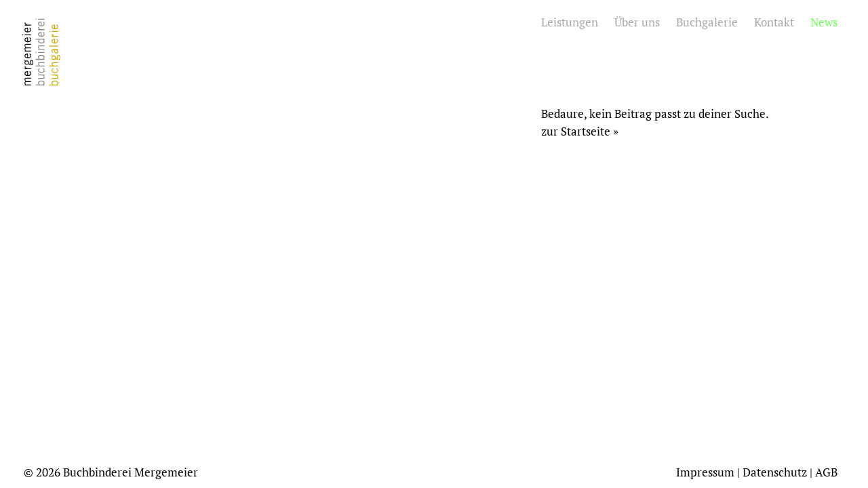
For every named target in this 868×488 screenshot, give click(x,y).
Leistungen (570, 22)
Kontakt (774, 22)
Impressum (705, 472)
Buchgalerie (707, 22)
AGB (826, 472)
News (824, 22)
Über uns (637, 22)
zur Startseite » (580, 131)
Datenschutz (775, 472)
